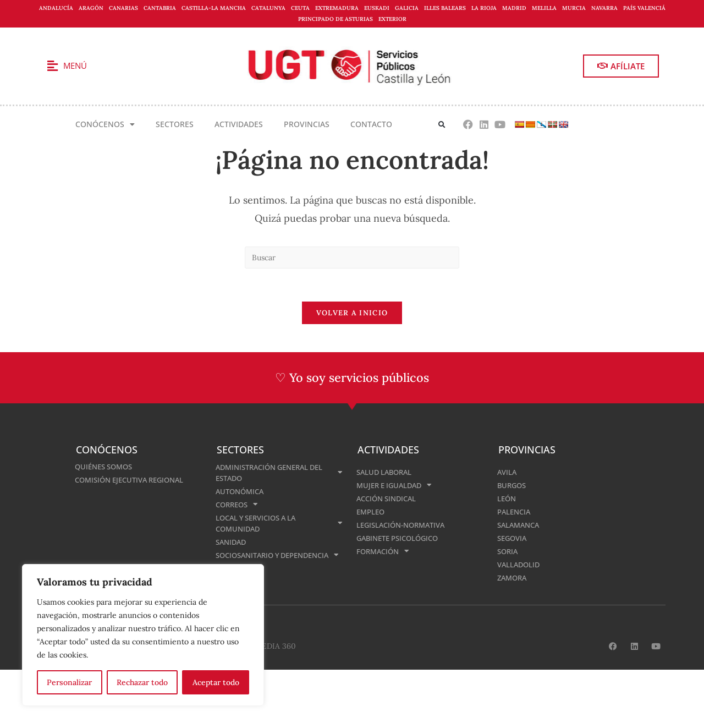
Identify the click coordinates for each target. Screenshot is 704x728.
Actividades (239, 124)
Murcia (574, 8)
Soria (508, 551)
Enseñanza (238, 579)
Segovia (513, 538)
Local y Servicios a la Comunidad (279, 523)
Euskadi (377, 8)
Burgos (513, 485)
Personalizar (69, 682)
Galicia (407, 8)
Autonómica (242, 491)
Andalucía (56, 8)
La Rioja (484, 8)
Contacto (371, 124)
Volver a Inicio (352, 313)
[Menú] (52, 66)
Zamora (513, 578)
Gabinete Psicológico (402, 538)
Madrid (514, 8)
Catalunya (268, 8)
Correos (239, 505)
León (507, 498)
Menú (75, 65)
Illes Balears (445, 8)
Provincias (307, 124)
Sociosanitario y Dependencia (279, 560)
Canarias (123, 8)
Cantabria (160, 8)
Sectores (175, 124)
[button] (442, 125)
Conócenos (105, 124)
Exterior (392, 19)
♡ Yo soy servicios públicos (352, 378)
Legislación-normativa (405, 525)
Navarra (604, 8)
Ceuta (300, 8)
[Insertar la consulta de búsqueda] (352, 258)
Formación (385, 551)
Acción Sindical (389, 498)
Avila (508, 472)
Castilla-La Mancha (214, 8)
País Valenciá (644, 8)
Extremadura (337, 8)
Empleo (372, 511)
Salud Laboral (386, 472)
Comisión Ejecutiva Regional (134, 480)
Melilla (544, 8)
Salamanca (520, 525)
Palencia (515, 511)
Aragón (91, 8)
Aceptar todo (216, 682)
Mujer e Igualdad (397, 485)
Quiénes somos (106, 466)
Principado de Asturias (335, 19)
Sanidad (232, 542)
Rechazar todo (142, 682)
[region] (143, 635)
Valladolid (520, 564)
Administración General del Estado (279, 472)
